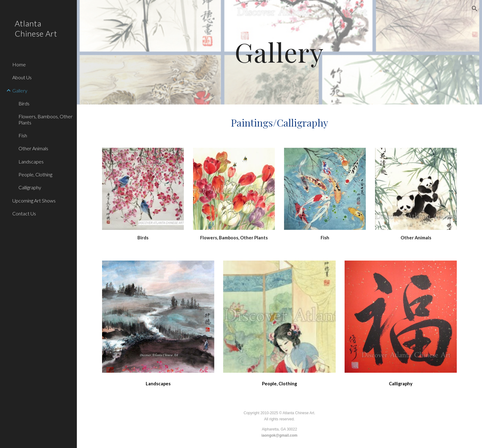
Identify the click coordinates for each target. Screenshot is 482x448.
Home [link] (19, 64)
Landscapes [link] (31, 161)
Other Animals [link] (33, 148)
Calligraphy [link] (30, 187)
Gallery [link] (20, 90)
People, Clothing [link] (35, 174)
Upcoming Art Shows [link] (34, 200)
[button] (475, 9)
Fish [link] (23, 135)
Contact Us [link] (24, 213)
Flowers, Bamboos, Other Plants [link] (45, 119)
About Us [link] (22, 77)
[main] (279, 52)
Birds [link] (24, 103)
